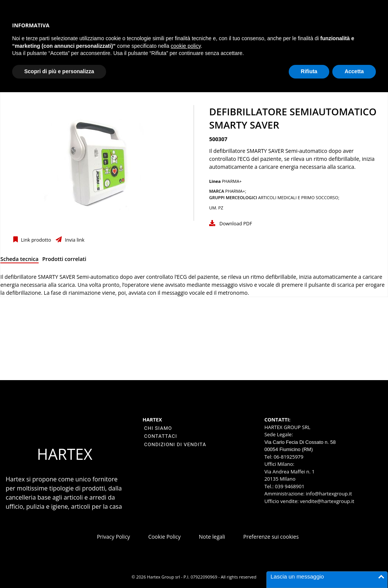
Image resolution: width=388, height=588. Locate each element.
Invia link (74, 240)
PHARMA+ (232, 181)
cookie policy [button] (186, 46)
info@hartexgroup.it (328, 494)
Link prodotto (35, 240)
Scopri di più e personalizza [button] (59, 71)
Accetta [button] (354, 71)
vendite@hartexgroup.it (327, 501)
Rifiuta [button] (309, 71)
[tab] (20, 260)
